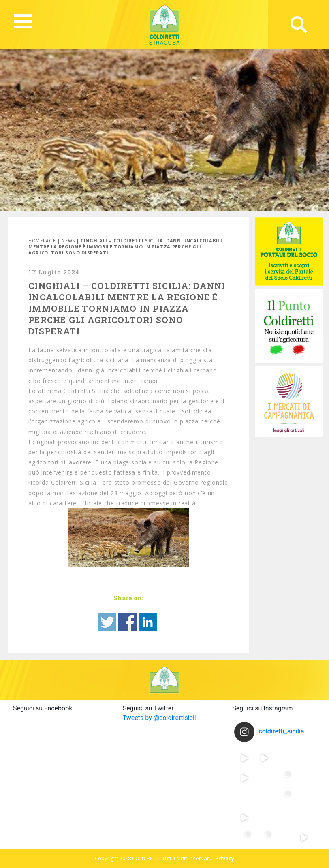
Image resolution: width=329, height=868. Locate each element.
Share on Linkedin (148, 622)
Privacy (225, 858)
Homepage (42, 241)
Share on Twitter (107, 622)
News (68, 241)
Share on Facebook (127, 622)
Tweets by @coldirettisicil (159, 718)
